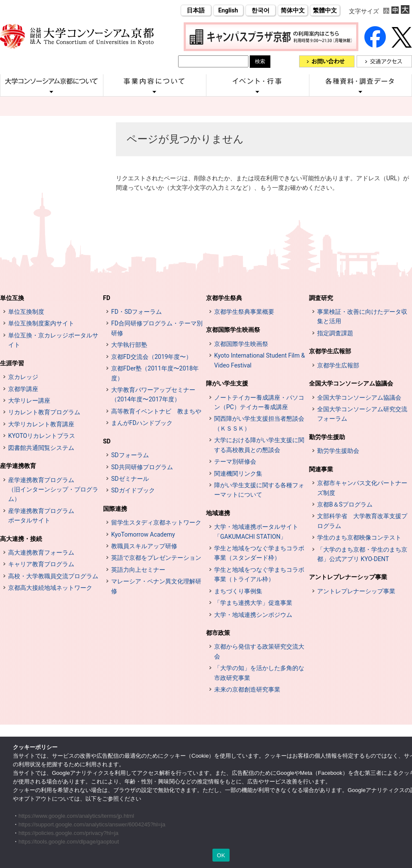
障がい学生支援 (227, 383)
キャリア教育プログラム (41, 564)
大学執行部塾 (129, 345)
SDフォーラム (130, 455)
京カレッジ (23, 377)
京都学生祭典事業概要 (244, 312)
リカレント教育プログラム (44, 412)
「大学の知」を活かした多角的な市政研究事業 (259, 673)
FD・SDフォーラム (136, 312)
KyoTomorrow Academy (143, 534)
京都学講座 (23, 389)
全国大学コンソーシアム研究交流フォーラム (362, 414)
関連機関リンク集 (238, 473)
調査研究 (321, 298)
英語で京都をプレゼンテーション (156, 558)
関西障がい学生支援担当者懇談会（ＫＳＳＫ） (259, 423)
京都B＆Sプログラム (345, 504)
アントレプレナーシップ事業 (348, 577)
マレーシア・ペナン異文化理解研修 (156, 586)
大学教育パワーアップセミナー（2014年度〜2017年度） (153, 395)
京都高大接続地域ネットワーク (50, 588)
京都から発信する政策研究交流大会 (259, 651)
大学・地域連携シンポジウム (253, 615)
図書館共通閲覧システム (41, 448)
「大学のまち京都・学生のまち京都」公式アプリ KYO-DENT (362, 554)
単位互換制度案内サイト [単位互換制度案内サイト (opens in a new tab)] (41, 323)
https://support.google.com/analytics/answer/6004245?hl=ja (92, 824)
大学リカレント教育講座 (41, 424)
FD (107, 298)
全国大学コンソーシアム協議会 (351, 383)
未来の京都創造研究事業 (247, 689)
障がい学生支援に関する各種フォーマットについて (259, 490)
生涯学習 (12, 363)
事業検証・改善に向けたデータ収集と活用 (362, 316)
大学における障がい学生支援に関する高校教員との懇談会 (259, 445)
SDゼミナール (130, 479)
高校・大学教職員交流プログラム (53, 576)
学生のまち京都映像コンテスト (359, 537)
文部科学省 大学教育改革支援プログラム (362, 521)
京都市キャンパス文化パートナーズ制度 (362, 488)
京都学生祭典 (224, 298)
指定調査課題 (335, 333)
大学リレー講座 (29, 401)
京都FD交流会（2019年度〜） (151, 357)
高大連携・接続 (21, 539)
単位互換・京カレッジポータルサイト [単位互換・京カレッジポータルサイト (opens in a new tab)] (53, 340)
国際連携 (115, 509)
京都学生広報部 (330, 351)
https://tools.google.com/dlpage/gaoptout (69, 842)
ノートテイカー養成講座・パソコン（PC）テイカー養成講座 (259, 402)
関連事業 (321, 469)
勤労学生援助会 (338, 451)
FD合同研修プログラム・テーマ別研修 (157, 328)
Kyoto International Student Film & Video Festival (259, 360)
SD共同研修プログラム (142, 467)
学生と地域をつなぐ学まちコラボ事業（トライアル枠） (259, 574)
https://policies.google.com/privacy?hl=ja (68, 833)
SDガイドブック (133, 490)
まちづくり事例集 (238, 591)
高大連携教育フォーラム (41, 552)
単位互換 (12, 298)
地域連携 (218, 513)
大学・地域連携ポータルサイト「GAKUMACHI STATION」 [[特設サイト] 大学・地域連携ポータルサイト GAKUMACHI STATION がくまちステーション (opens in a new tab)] (256, 531)
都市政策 (218, 633)
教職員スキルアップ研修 (144, 546)
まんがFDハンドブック (142, 423)
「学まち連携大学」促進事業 (253, 603)
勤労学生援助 (327, 437)
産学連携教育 (18, 466)
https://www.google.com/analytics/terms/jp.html (76, 816)
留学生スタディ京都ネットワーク (156, 522)
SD (107, 441)
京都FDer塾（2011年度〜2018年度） (155, 373)
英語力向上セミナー (138, 570)
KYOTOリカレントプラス (42, 436)
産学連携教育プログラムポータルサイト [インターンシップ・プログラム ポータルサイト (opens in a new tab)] (41, 516)
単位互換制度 (26, 312)
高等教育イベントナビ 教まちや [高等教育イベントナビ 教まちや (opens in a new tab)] (156, 411)
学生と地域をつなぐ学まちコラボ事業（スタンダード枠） (259, 553)
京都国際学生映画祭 (233, 330)
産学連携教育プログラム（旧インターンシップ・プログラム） (53, 490)
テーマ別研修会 (235, 461)
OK (221, 855)
